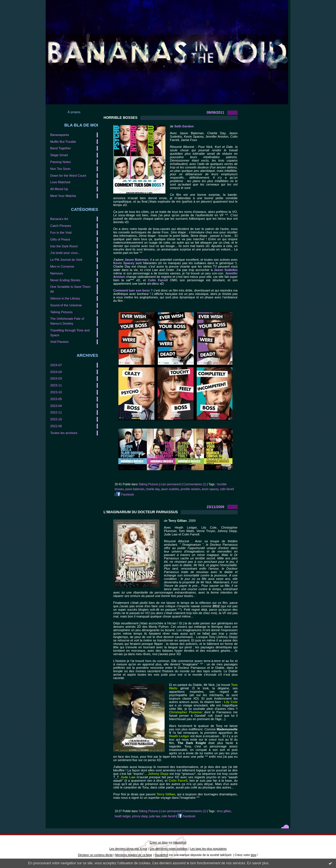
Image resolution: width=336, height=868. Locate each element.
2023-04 (56, 406)
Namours (57, 273)
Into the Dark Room (64, 246)
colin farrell (227, 489)
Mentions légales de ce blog (134, 855)
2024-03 (56, 378)
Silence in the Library (65, 298)
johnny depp (140, 816)
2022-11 (56, 412)
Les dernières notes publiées (169, 849)
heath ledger (123, 816)
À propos (74, 112)
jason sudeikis (170, 489)
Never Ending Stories (65, 280)
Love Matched (60, 182)
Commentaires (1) (195, 484)
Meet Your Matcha (63, 196)
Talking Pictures (61, 312)
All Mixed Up (59, 189)
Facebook (125, 495)
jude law (155, 816)
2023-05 (56, 399)
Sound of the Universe (66, 305)
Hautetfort (180, 842)
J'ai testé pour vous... (65, 253)
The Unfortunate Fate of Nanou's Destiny (67, 321)
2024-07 (56, 365)
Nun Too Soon (60, 169)
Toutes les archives (64, 433)
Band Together (61, 148)
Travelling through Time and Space (70, 333)
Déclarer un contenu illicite (95, 855)
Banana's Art (59, 219)
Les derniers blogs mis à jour (128, 849)
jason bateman (135, 489)
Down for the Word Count (68, 176)
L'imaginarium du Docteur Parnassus (141, 512)
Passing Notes (60, 162)
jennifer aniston (191, 489)
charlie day (153, 489)
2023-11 (56, 385)
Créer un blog (159, 842)
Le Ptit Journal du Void (66, 260)
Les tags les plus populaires (208, 849)
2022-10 (56, 419)
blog (254, 855)
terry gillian (224, 811)
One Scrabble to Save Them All (70, 289)
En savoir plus (258, 863)
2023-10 (56, 392)
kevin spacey (210, 489)
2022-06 (56, 426)
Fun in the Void (61, 233)
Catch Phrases (61, 226)
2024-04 (56, 372)
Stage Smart (59, 155)
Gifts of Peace (60, 239)
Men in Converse (62, 266)
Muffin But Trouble (63, 142)
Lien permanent (171, 484)
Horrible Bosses (121, 118)
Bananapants (60, 135)
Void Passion (59, 342)
